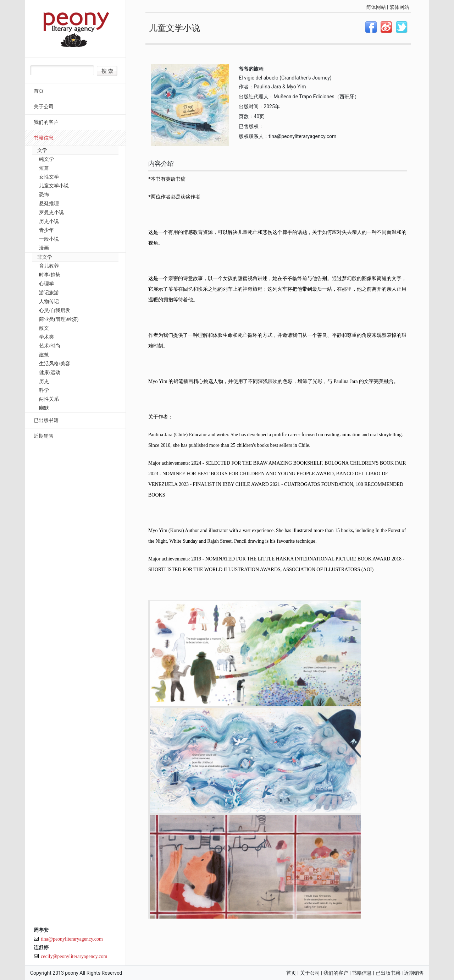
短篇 (44, 168)
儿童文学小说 (54, 186)
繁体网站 (399, 7)
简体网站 (376, 7)
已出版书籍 (46, 420)
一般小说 (49, 239)
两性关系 (49, 399)
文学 (42, 150)
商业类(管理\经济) (59, 319)
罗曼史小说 (51, 212)
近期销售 (44, 436)
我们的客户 (46, 122)
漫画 (44, 248)
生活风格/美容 (55, 364)
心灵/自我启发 (55, 310)
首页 (39, 91)
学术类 (46, 337)
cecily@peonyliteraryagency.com (74, 956)
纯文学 (46, 159)
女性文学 (49, 177)
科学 (44, 390)
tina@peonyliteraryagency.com (72, 939)
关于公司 (44, 107)
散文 (44, 328)
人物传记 (49, 302)
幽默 (44, 408)
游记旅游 (49, 293)
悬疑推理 (49, 204)
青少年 (46, 230)
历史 (44, 381)
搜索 (107, 71)
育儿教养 (49, 266)
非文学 (45, 257)
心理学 (46, 284)
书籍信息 (44, 138)
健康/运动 (50, 373)
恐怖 (44, 195)
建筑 (44, 355)
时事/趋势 (50, 275)
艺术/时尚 (50, 346)
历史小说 (49, 221)
